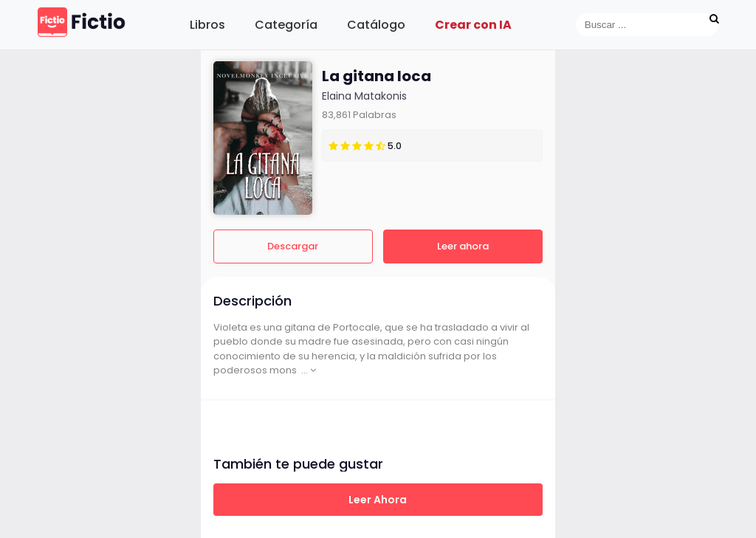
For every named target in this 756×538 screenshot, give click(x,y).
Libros (207, 25)
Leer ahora (463, 246)
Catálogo (376, 25)
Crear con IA (473, 25)
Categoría (286, 25)
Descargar (293, 246)
